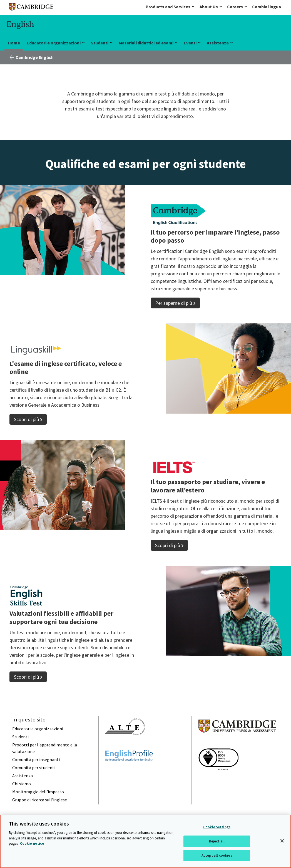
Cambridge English (35, 57)
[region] (145, 841)
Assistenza (218, 43)
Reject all (217, 841)
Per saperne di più (174, 303)
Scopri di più (26, 419)
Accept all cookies (217, 855)
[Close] (282, 841)
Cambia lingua (267, 7)
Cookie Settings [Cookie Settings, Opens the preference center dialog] (217, 827)
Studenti (100, 43)
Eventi (190, 43)
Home (14, 43)
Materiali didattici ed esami (146, 43)
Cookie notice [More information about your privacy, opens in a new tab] (32, 843)
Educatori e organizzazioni (54, 43)
